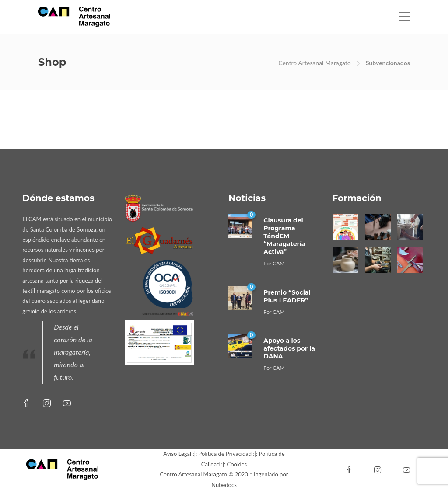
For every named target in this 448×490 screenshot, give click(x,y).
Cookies (237, 464)
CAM (278, 263)
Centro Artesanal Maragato (315, 63)
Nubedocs (224, 485)
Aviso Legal (177, 454)
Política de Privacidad (225, 454)
